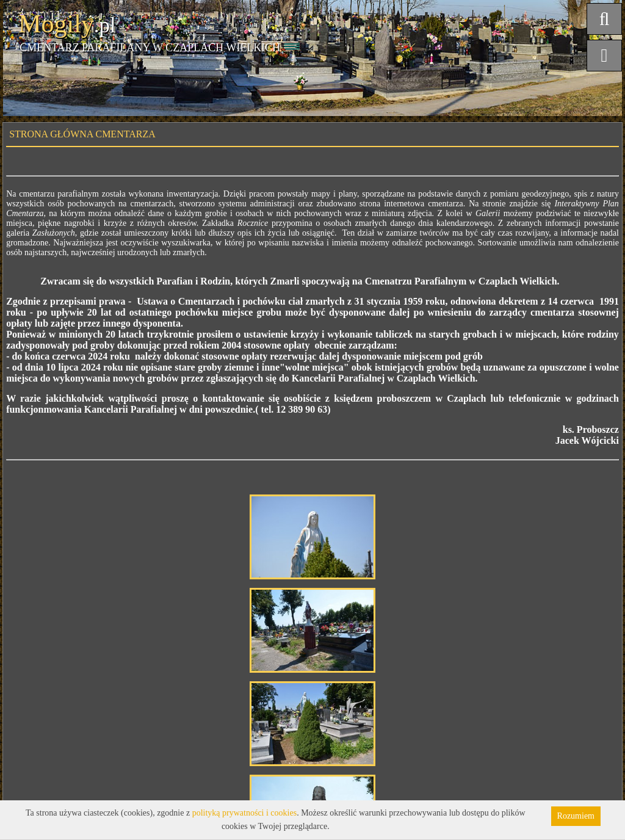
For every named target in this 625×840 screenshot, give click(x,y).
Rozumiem (576, 816)
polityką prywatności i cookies (244, 813)
